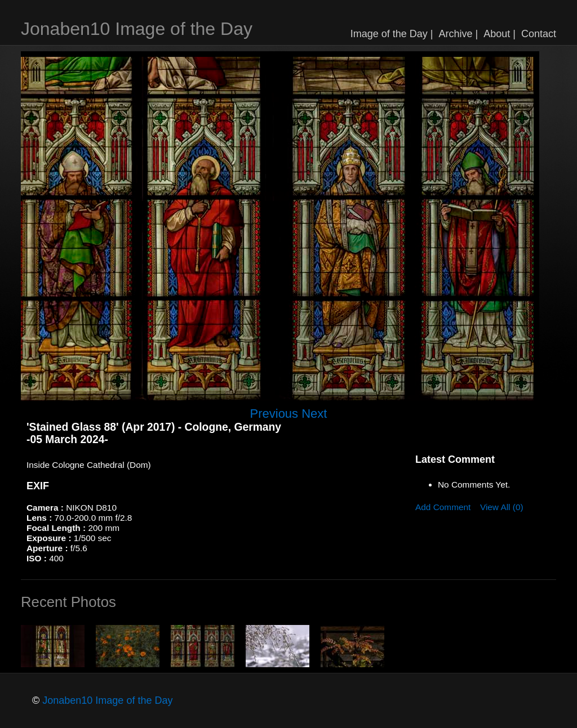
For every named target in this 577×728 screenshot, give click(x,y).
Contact (539, 34)
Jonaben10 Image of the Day (137, 29)
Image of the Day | (392, 34)
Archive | (459, 34)
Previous (274, 414)
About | (500, 34)
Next (314, 414)
